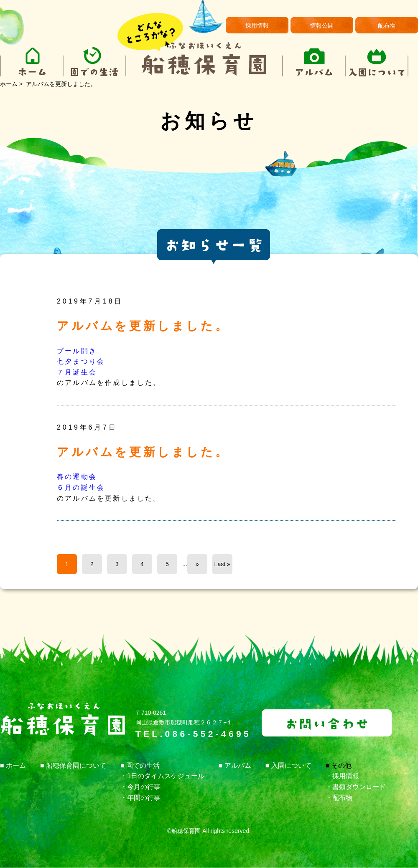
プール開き (77, 351)
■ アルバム (235, 766)
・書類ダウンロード (356, 787)
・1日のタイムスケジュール (162, 776)
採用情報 (257, 25)
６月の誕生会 (81, 487)
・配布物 (339, 798)
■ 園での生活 (140, 766)
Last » (222, 564)
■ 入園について (288, 766)
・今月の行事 (140, 787)
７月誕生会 (77, 372)
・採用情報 (342, 776)
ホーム (9, 84)
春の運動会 (77, 477)
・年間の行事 (140, 798)
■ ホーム (13, 766)
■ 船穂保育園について (73, 766)
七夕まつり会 (81, 361)
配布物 (387, 25)
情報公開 (322, 25)
